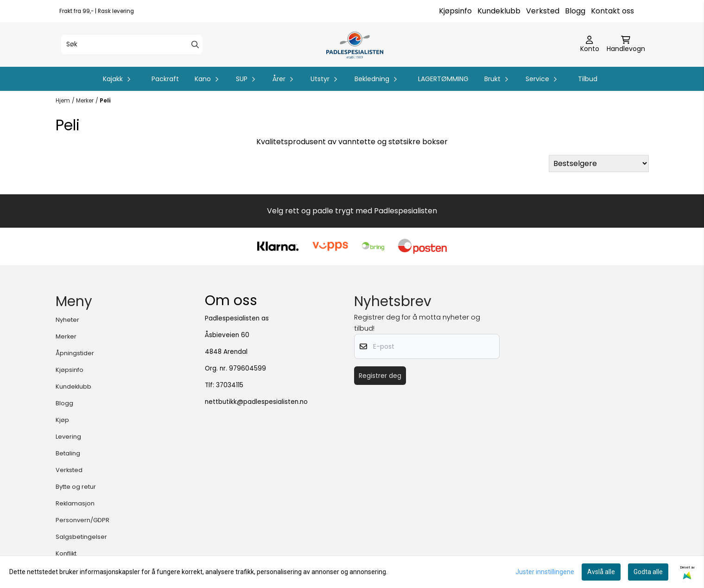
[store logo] (355, 45)
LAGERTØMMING (443, 79)
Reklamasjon (75, 503)
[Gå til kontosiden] (590, 45)
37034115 (230, 385)
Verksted (543, 11)
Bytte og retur (76, 487)
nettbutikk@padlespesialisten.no (256, 402)
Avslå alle (601, 572)
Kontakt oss (612, 11)
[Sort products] (599, 163)
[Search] (195, 45)
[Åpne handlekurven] (626, 45)
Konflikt (66, 553)
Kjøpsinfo (455, 11)
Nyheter (67, 320)
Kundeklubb (499, 11)
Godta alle (648, 572)
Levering (68, 437)
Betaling (68, 453)
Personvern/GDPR (82, 520)
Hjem (63, 100)
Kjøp (62, 420)
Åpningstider (75, 353)
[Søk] (132, 45)
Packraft (165, 79)
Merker (85, 100)
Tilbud (588, 79)
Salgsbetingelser (81, 537)
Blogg (575, 11)
